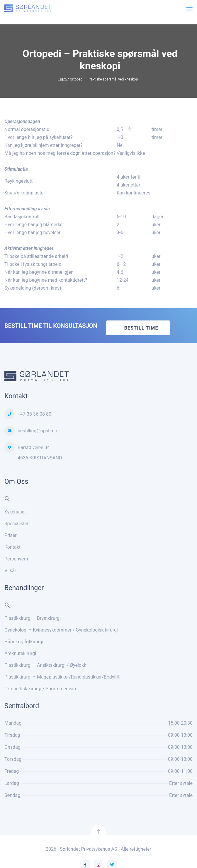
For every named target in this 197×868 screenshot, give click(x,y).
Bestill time (141, 328)
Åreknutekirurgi (20, 653)
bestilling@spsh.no (37, 431)
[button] (7, 500)
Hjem (62, 79)
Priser (11, 535)
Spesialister (17, 524)
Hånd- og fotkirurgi (24, 642)
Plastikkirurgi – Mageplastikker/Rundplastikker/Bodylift (62, 677)
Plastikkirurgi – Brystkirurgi (33, 618)
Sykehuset (15, 512)
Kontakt (12, 547)
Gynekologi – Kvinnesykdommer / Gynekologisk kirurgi (61, 630)
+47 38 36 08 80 (34, 414)
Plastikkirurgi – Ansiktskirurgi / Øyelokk (45, 665)
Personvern (16, 559)
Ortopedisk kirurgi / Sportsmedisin (40, 689)
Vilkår (10, 571)
